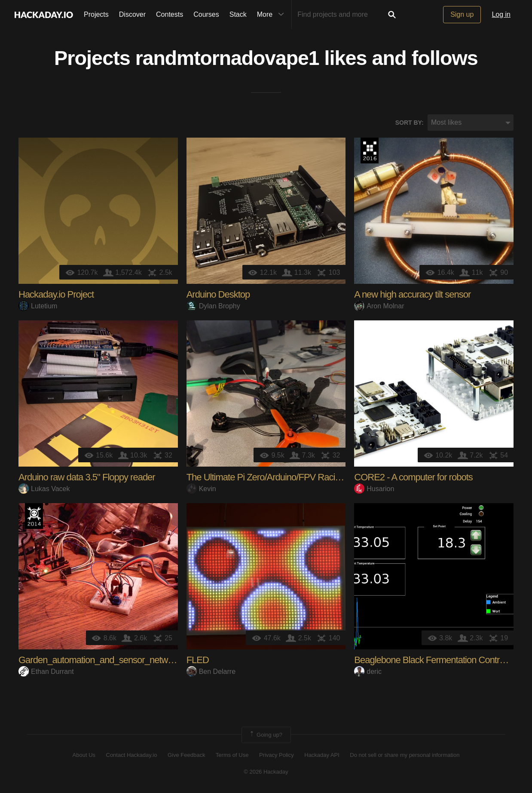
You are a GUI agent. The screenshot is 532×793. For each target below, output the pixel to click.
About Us (84, 755)
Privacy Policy (277, 755)
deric (368, 672)
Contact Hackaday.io (132, 755)
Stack (238, 14)
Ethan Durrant (46, 672)
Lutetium (38, 306)
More (272, 15)
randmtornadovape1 (227, 58)
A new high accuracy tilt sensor (412, 295)
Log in (501, 14)
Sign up (462, 14)
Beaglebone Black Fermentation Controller (435, 660)
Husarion (374, 489)
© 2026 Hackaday (266, 772)
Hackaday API (322, 755)
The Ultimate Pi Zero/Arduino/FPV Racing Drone (278, 478)
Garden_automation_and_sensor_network (99, 660)
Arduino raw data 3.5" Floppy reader (87, 478)
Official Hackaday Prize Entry (34, 516)
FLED (198, 660)
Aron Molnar (379, 306)
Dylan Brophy (213, 306)
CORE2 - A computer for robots (413, 478)
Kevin (201, 489)
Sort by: (410, 123)
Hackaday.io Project (56, 295)
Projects (96, 14)
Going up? (266, 735)
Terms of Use (232, 755)
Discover (132, 14)
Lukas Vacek (44, 489)
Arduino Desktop (218, 295)
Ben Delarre (211, 672)
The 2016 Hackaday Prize (370, 151)
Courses (206, 14)
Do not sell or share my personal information (405, 755)
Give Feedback (186, 755)
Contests (170, 14)
